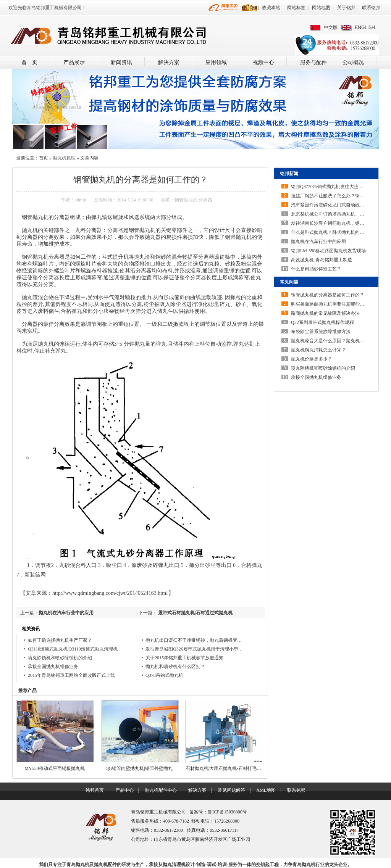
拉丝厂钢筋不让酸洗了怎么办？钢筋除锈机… (337, 196)
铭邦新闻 (289, 174)
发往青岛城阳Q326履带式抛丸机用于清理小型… (194, 649)
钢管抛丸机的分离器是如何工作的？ (328, 295)
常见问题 (289, 282)
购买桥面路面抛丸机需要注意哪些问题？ (332, 304)
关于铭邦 (346, 8)
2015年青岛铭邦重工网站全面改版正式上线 (71, 675)
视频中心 (263, 62)
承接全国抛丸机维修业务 (53, 667)
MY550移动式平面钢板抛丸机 (54, 768)
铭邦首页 (95, 790)
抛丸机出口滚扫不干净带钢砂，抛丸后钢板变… (194, 640)
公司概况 (353, 62)
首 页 (29, 62)
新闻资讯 (121, 62)
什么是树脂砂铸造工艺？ (316, 269)
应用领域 (216, 62)
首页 (44, 158)
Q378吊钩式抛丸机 (164, 675)
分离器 (205, 200)
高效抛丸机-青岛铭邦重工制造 (322, 260)
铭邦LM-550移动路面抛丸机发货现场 (328, 251)
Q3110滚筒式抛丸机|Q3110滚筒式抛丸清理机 (73, 649)
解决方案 (169, 62)
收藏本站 (271, 8)
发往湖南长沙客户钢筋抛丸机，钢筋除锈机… (337, 223)
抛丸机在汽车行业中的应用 (66, 613)
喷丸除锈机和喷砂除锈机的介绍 (60, 658)
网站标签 (296, 8)
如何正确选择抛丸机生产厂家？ (60, 640)
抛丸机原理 (64, 158)
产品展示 (74, 62)
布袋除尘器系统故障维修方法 (321, 332)
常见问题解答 (231, 790)
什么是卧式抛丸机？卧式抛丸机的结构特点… (337, 232)
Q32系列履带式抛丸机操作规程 (322, 322)
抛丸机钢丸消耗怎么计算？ (318, 350)
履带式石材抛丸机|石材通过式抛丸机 (195, 613)
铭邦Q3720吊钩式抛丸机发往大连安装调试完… (338, 187)
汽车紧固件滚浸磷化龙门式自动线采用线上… (337, 205)
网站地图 (321, 8)
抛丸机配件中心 (161, 790)
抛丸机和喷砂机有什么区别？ (175, 667)
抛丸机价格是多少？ (312, 359)
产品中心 (124, 790)
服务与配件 (313, 62)
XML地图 (266, 790)
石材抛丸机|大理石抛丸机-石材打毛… (223, 768)
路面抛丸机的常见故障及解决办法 (325, 313)
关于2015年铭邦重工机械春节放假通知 (184, 658)
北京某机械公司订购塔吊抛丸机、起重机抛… (337, 214)
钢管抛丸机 (186, 200)
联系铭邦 (371, 8)
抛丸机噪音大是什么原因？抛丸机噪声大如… (337, 341)
